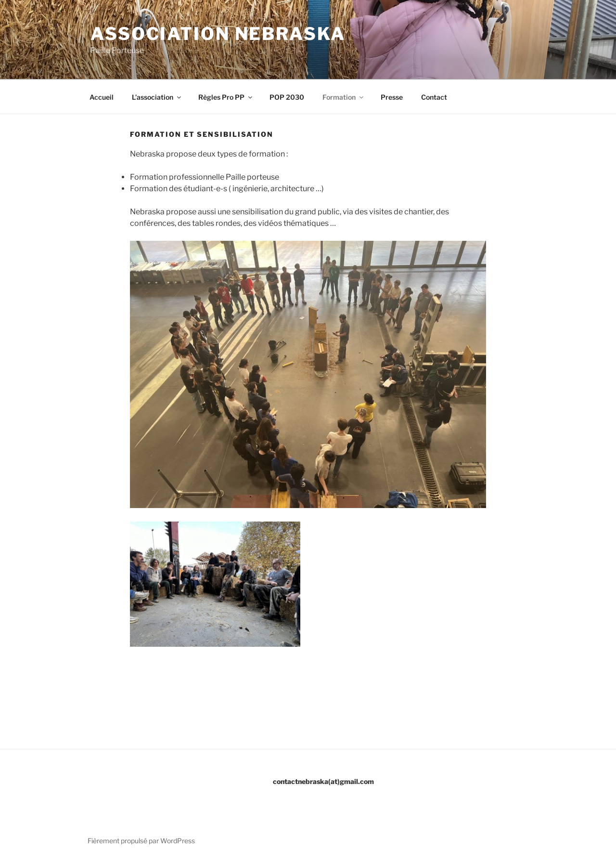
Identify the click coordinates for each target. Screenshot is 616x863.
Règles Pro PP (226, 97)
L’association (157, 97)
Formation (344, 97)
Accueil (102, 97)
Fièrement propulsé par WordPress (141, 841)
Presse (392, 97)
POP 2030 (287, 97)
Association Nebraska (218, 34)
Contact (434, 97)
